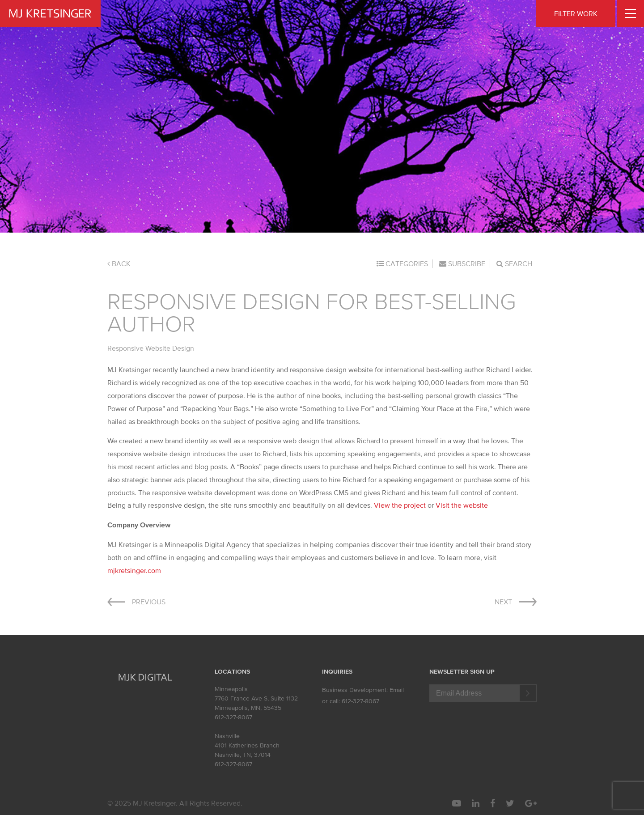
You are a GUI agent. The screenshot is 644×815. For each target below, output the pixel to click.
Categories (402, 263)
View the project (400, 505)
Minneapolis (231, 689)
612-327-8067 (233, 717)
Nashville (227, 736)
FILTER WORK (576, 13)
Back (119, 263)
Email (397, 690)
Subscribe (462, 263)
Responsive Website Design (151, 348)
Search (514, 263)
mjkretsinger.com (134, 570)
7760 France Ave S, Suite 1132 (256, 698)
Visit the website (462, 505)
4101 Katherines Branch (247, 745)
